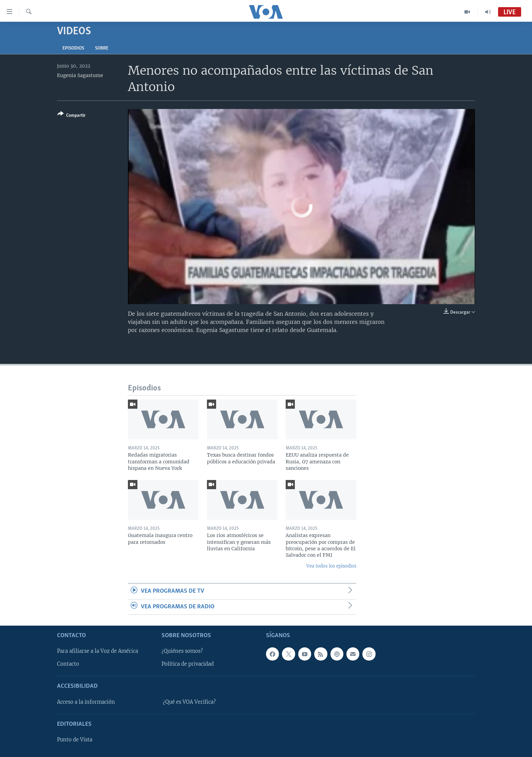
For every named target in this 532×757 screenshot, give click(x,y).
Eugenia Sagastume (80, 75)
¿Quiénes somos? (182, 651)
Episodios (73, 48)
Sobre (102, 48)
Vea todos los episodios (331, 566)
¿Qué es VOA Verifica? (189, 702)
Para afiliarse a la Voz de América (98, 651)
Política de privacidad (188, 664)
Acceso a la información (86, 702)
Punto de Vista (75, 740)
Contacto (68, 664)
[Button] (71, 116)
